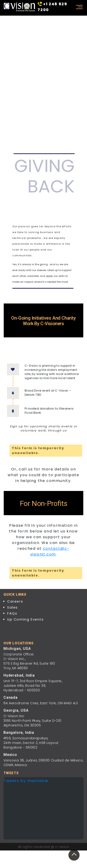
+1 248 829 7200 (52, 7)
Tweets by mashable (26, 781)
